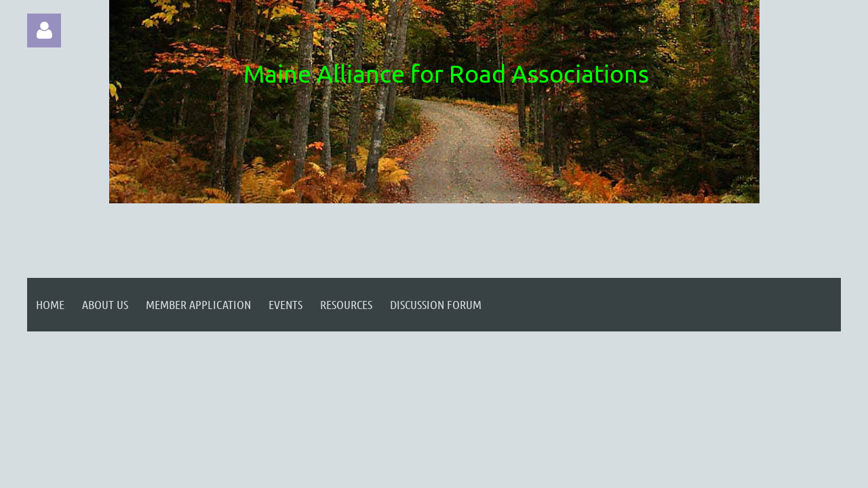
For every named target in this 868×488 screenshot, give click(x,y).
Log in (44, 30)
